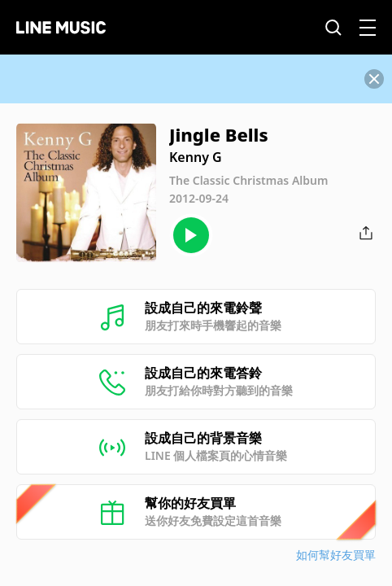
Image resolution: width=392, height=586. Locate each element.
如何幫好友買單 (336, 555)
